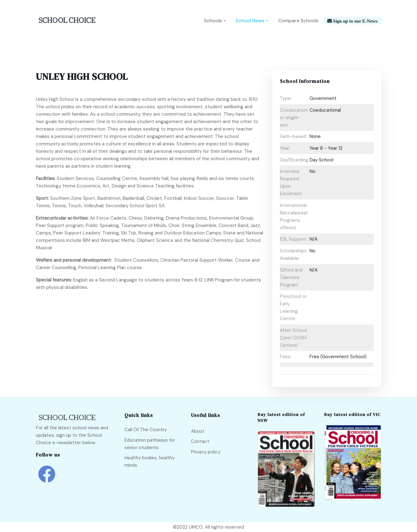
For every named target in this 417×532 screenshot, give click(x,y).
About (198, 431)
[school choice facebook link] (47, 479)
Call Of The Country (146, 430)
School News (250, 21)
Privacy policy (206, 452)
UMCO (196, 527)
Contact (200, 441)
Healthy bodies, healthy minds (150, 461)
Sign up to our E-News (355, 21)
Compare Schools (298, 21)
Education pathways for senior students (150, 444)
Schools (213, 21)
